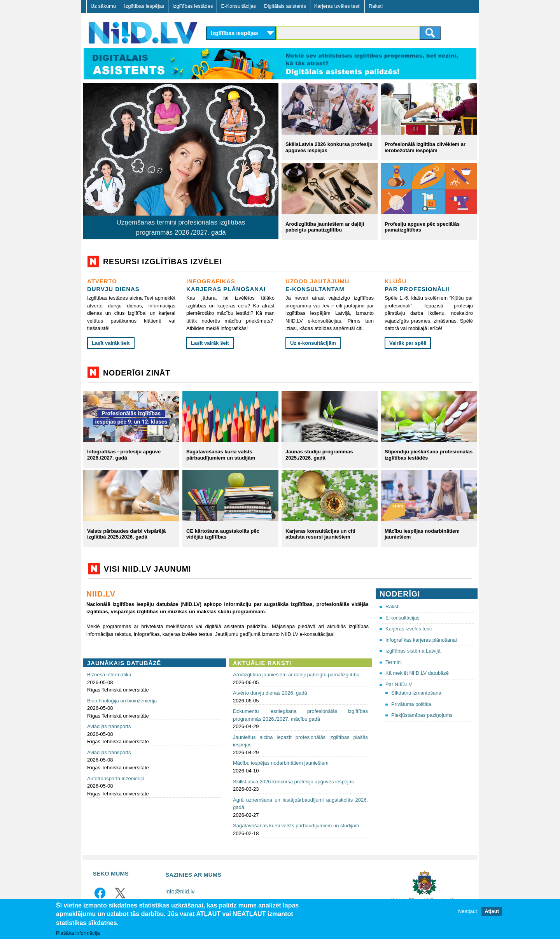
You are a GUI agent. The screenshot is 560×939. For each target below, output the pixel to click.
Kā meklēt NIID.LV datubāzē (417, 673)
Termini (394, 662)
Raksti (376, 6)
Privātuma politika (411, 704)
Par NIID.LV (399, 684)
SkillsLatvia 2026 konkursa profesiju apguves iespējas (293, 782)
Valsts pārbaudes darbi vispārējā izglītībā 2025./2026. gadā (126, 534)
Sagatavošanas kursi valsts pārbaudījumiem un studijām (221, 455)
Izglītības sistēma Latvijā (413, 651)
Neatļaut (467, 911)
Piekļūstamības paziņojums (422, 715)
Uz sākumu (103, 6)
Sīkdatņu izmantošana (416, 693)
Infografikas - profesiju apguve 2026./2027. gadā (124, 455)
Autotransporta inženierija (116, 778)
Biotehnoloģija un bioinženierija (122, 701)
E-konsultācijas (402, 618)
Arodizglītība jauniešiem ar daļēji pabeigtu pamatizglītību (325, 227)
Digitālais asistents (285, 6)
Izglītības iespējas (144, 6)
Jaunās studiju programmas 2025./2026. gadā (319, 455)
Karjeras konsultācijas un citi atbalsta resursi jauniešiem (320, 534)
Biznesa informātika (109, 675)
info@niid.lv (180, 892)
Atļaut (492, 911)
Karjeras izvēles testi (337, 6)
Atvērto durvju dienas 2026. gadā (270, 693)
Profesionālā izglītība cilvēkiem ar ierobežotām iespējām (425, 147)
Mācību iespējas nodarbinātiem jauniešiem (281, 763)
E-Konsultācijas (238, 6)
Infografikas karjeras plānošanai (421, 640)
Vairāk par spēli (408, 343)
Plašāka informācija (78, 933)
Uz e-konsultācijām (313, 343)
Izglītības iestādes (192, 6)
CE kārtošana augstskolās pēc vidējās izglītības (223, 534)
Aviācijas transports (109, 726)
